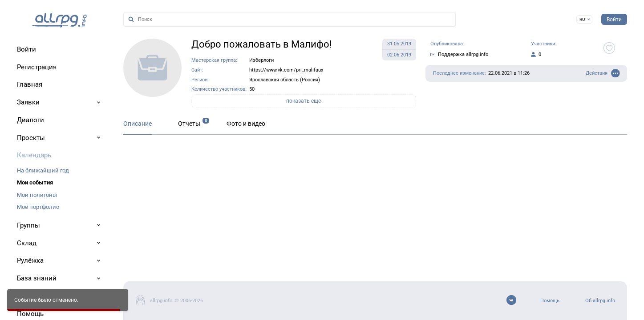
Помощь (550, 301)
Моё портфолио (38, 207)
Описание (138, 124)
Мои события (35, 182)
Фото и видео (246, 124)
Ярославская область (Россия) (285, 80)
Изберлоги (261, 60)
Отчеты (189, 124)
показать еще (304, 101)
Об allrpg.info (600, 301)
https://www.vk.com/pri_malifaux (286, 70)
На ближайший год (43, 170)
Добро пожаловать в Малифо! (262, 44)
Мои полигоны (37, 195)
